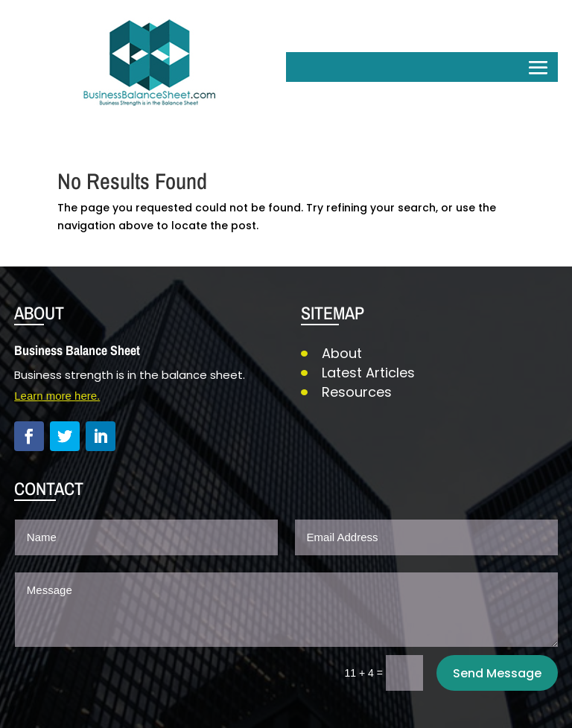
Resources (357, 392)
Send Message (497, 673)
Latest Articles (368, 373)
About (342, 353)
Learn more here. (57, 396)
